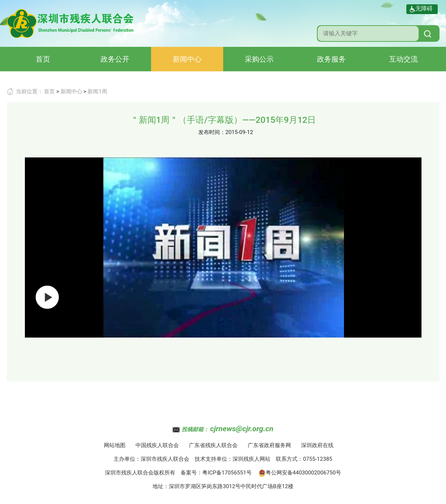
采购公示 (259, 59)
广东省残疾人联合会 (213, 445)
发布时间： (212, 132)
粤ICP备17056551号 (227, 473)
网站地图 (115, 445)
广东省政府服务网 (269, 445)
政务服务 (331, 59)
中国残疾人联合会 (157, 445)
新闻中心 (187, 59)
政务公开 (115, 59)
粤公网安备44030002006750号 (300, 473)
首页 (43, 59)
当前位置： (29, 92)
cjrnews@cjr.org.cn (242, 429)
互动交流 (403, 59)
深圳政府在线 (317, 445)
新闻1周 (97, 92)
